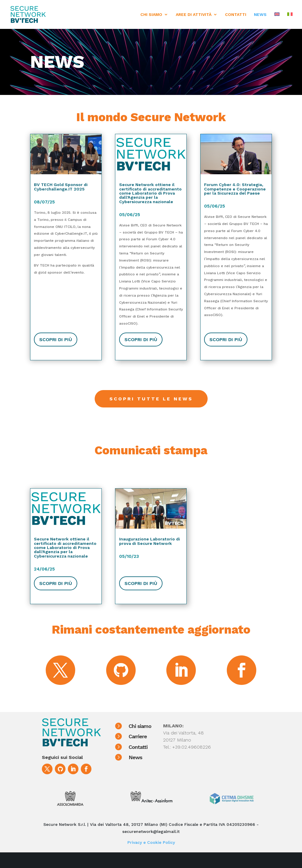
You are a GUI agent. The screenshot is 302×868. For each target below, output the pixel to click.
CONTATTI (236, 15)
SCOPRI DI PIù (56, 340)
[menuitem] (277, 21)
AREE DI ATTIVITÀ (194, 15)
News (143, 757)
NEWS (260, 15)
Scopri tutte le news (151, 399)
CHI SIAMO (151, 15)
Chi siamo (148, 726)
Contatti (146, 747)
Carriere (145, 736)
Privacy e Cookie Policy (151, 842)
